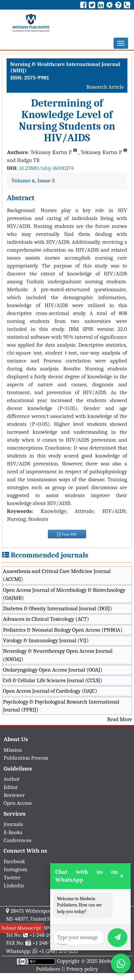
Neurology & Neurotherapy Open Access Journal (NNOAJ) (58, 655)
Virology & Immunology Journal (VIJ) (46, 640)
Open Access (18, 803)
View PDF (67, 534)
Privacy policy (82, 969)
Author (12, 779)
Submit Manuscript (21, 928)
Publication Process (26, 758)
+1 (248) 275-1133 (58, 951)
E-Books (13, 832)
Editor (11, 787)
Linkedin (14, 885)
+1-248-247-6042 (48, 935)
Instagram (16, 869)
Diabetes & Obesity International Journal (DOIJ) (57, 608)
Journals (13, 824)
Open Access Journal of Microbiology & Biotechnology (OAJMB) (64, 594)
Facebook (14, 861)
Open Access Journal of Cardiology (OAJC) (50, 691)
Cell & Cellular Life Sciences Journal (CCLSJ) (53, 680)
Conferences (17, 840)
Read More (120, 719)
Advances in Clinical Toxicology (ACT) (46, 619)
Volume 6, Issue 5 (33, 181)
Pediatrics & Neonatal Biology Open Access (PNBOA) (63, 630)
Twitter (12, 878)
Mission (13, 750)
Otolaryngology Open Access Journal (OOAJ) (53, 670)
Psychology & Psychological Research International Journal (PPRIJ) (61, 706)
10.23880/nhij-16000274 (47, 168)
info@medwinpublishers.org (46, 927)
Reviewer (14, 795)
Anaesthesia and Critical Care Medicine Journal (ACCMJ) (57, 575)
